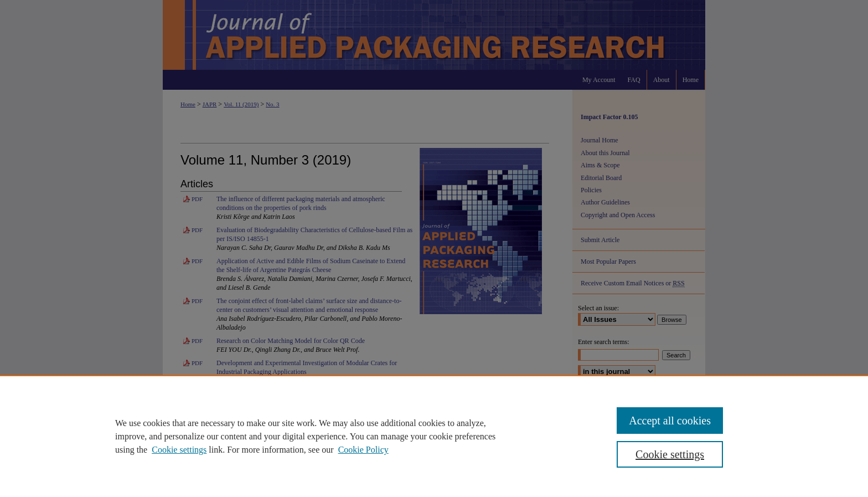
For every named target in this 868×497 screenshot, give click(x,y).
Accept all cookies (670, 421)
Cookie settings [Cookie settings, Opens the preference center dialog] (670, 454)
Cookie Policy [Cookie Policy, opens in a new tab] (363, 450)
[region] (434, 436)
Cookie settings (179, 450)
